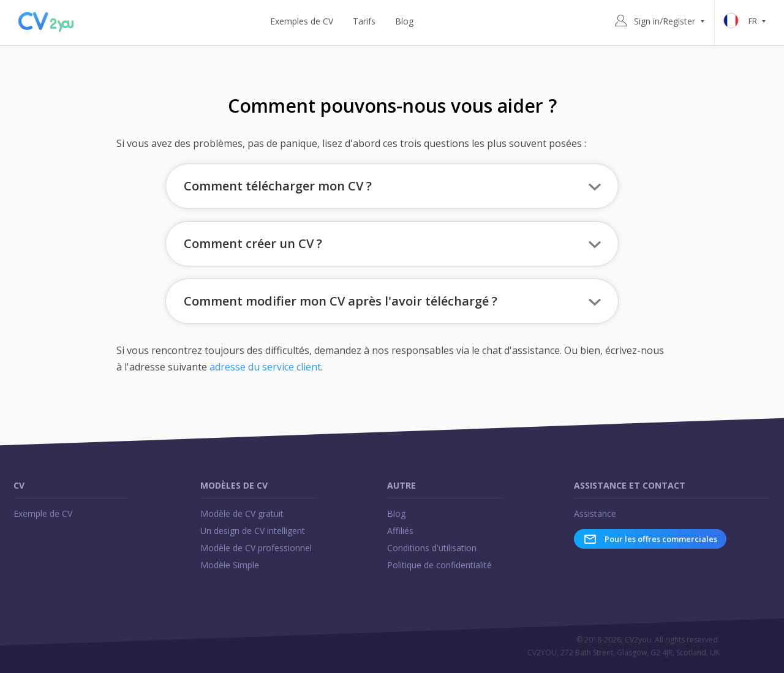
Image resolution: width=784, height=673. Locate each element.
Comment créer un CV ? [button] (253, 243)
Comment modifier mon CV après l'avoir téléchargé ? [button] (341, 301)
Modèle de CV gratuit (242, 513)
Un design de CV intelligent (253, 531)
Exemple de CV (43, 513)
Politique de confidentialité (439, 565)
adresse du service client (265, 367)
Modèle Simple (230, 565)
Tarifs (364, 21)
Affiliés (400, 531)
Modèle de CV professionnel (256, 548)
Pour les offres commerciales (650, 539)
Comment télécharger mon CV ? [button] (278, 186)
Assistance (595, 513)
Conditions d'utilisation (432, 548)
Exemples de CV (302, 21)
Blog (404, 21)
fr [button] (747, 21)
